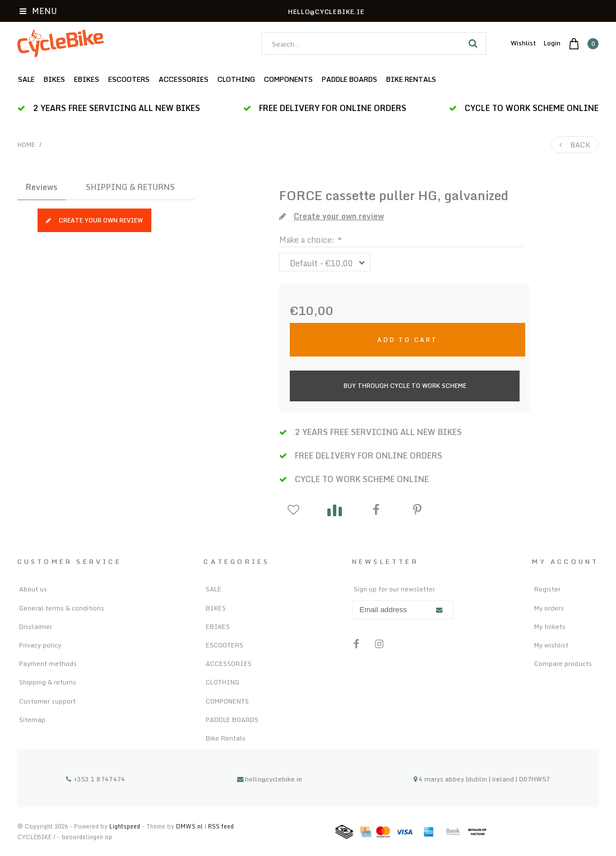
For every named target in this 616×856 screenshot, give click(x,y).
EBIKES (87, 79)
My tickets (550, 626)
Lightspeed (125, 826)
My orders (549, 608)
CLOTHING (236, 79)
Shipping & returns (48, 682)
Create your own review (94, 220)
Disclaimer (36, 626)
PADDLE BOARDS (349, 79)
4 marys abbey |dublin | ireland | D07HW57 (482, 779)
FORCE (301, 195)
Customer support (47, 701)
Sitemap (32, 719)
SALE (26, 79)
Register (547, 589)
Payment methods (48, 663)
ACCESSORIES (184, 79)
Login (552, 43)
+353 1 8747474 (96, 779)
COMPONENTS (288, 79)
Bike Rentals (411, 79)
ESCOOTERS (129, 79)
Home (26, 145)
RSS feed (221, 826)
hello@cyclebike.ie (270, 779)
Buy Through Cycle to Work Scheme (405, 385)
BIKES (54, 79)
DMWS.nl (190, 826)
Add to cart (407, 339)
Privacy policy (40, 645)
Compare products (563, 663)
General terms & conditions (62, 608)
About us (33, 589)
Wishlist (523, 43)
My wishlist (551, 645)
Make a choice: (310, 240)
